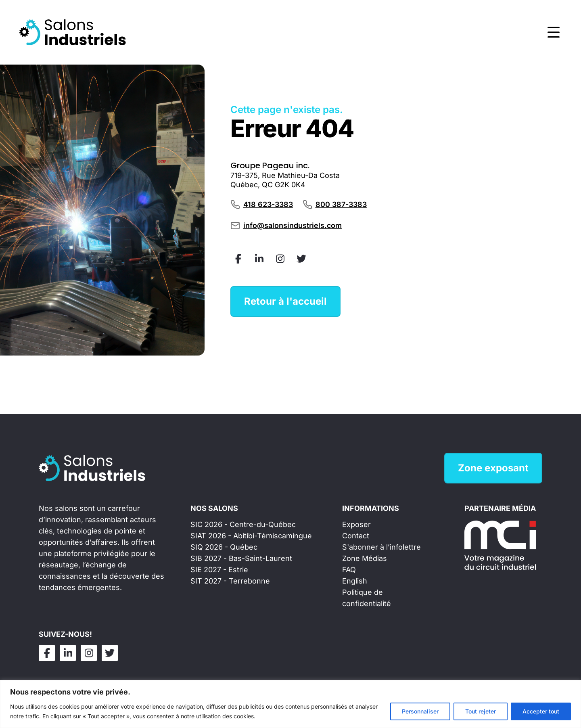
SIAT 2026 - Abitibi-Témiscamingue (251, 536)
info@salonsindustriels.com (293, 225)
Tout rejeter (481, 711)
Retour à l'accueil (285, 301)
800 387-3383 (341, 204)
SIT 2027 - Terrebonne (230, 581)
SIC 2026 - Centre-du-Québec (243, 524)
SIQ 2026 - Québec (224, 547)
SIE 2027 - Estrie (219, 570)
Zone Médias (365, 558)
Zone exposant (493, 468)
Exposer (356, 524)
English (355, 581)
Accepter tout (541, 711)
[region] (290, 704)
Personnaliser (420, 711)
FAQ (349, 570)
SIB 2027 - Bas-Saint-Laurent (241, 558)
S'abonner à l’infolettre (381, 547)
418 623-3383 (268, 204)
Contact (356, 536)
